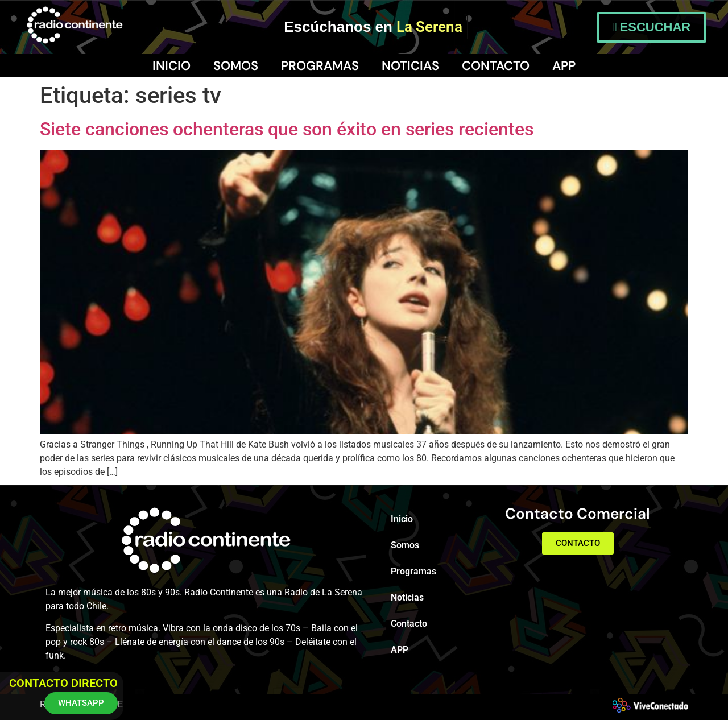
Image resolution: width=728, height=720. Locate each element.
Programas (320, 66)
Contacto (496, 66)
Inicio (171, 66)
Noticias (410, 66)
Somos (236, 66)
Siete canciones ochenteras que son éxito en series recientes (287, 129)
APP (564, 66)
